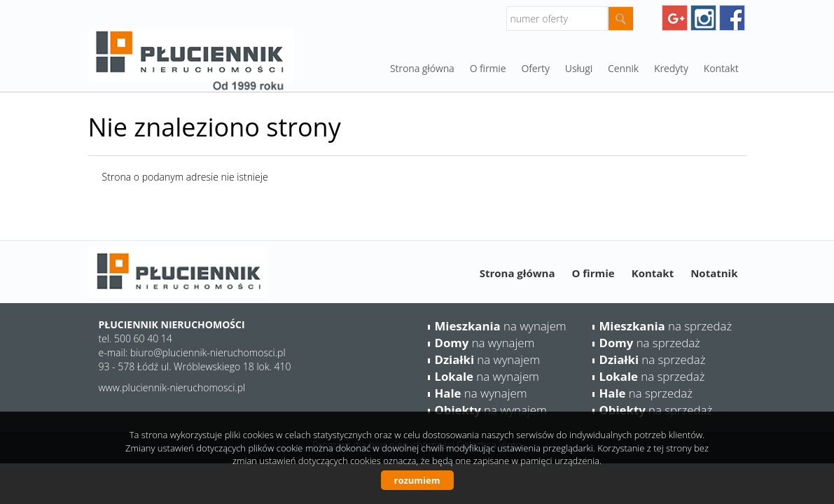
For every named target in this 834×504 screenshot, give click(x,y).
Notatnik (714, 273)
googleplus (675, 18)
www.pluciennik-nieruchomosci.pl (172, 387)
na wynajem (501, 326)
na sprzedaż (666, 326)
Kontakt (721, 68)
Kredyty (671, 68)
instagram (703, 18)
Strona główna (422, 68)
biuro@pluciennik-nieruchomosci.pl (208, 352)
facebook (732, 18)
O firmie (593, 273)
